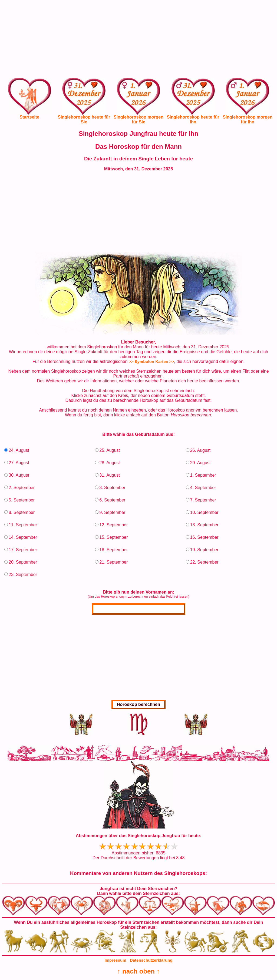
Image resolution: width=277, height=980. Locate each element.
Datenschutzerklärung (151, 960)
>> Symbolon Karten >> (151, 361)
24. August (19, 450)
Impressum (116, 960)
